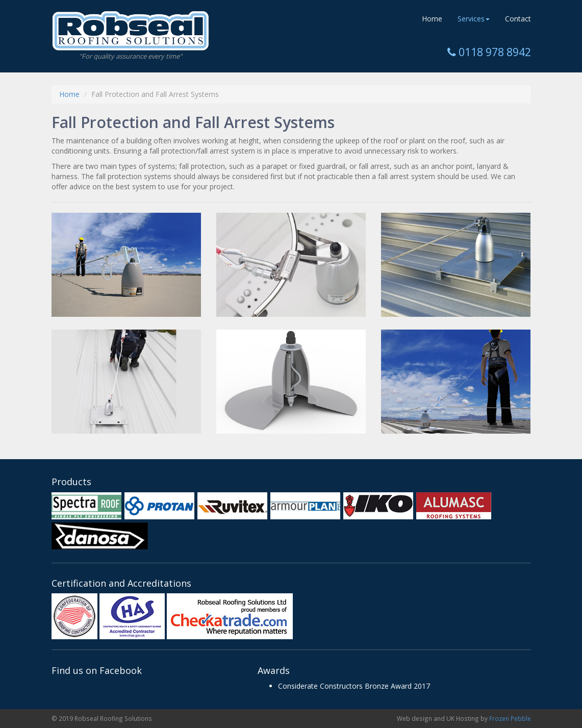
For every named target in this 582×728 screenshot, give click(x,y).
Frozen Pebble (510, 718)
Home (432, 19)
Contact (518, 19)
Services (474, 19)
